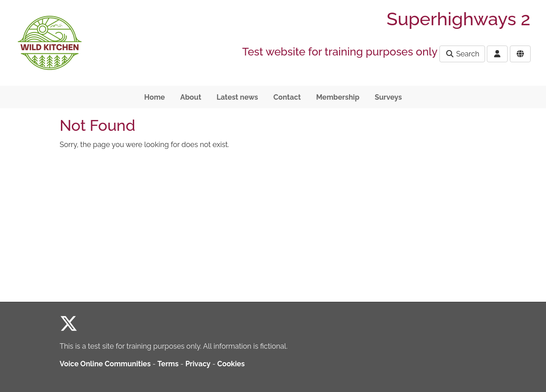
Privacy (198, 364)
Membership (338, 97)
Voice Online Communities (105, 364)
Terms (168, 364)
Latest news (237, 97)
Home (154, 97)
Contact (287, 97)
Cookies (231, 364)
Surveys (388, 97)
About (191, 97)
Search (462, 54)
